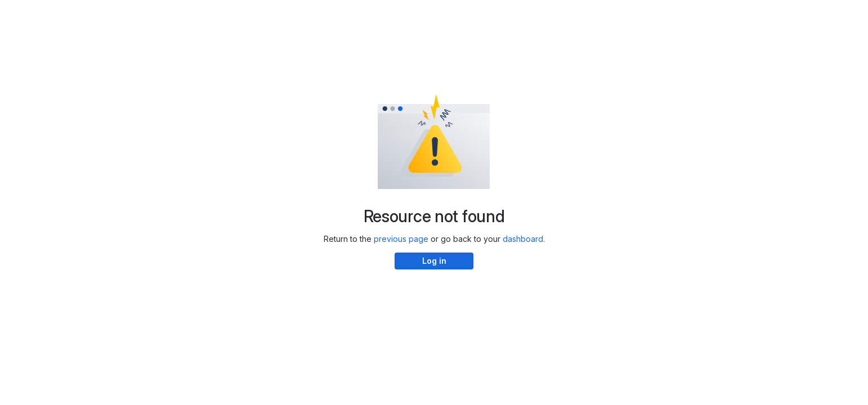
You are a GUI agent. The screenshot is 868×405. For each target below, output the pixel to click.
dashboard (523, 239)
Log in (434, 261)
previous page (401, 239)
